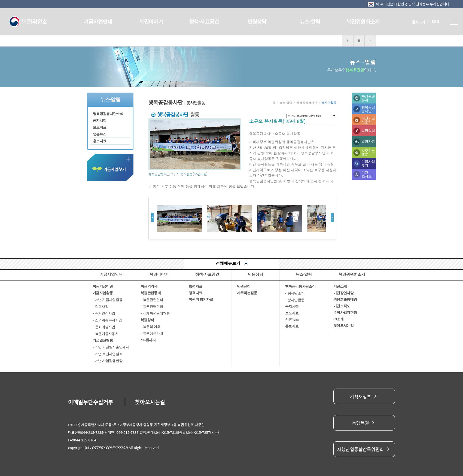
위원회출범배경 (345, 299)
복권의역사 (149, 286)
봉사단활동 (296, 300)
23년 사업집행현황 (109, 361)
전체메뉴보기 (228, 263)
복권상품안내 (153, 333)
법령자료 (368, 141)
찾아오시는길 (343, 326)
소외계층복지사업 (109, 320)
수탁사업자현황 (345, 312)
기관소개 (340, 286)
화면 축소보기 (370, 41)
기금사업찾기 (368, 164)
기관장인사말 (343, 293)
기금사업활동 (103, 293)
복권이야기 (154, 21)
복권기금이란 (103, 286)
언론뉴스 (100, 134)
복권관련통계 (368, 98)
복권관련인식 (153, 300)
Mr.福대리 (148, 340)
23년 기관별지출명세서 (112, 347)
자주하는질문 (368, 153)
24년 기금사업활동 (109, 300)
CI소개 (339, 319)
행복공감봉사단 (368, 109)
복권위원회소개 (359, 21)
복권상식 (368, 131)
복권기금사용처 (368, 120)
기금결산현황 (103, 340)
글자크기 (413, 22)
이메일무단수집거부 (91, 402)
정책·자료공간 (205, 21)
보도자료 (100, 127)
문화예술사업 (105, 327)
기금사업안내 (103, 21)
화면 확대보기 (348, 41)
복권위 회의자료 (201, 299)
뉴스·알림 (307, 21)
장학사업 (102, 306)
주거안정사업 (105, 313)
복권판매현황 (153, 306)
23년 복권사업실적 (109, 354)
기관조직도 (366, 174)
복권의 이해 (152, 327)
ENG (429, 21)
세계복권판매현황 (156, 313)
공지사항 (100, 120)
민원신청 (244, 286)
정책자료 (195, 293)
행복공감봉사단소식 (108, 114)
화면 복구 (359, 41)
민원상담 (256, 21)
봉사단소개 (296, 293)
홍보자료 (100, 141)
